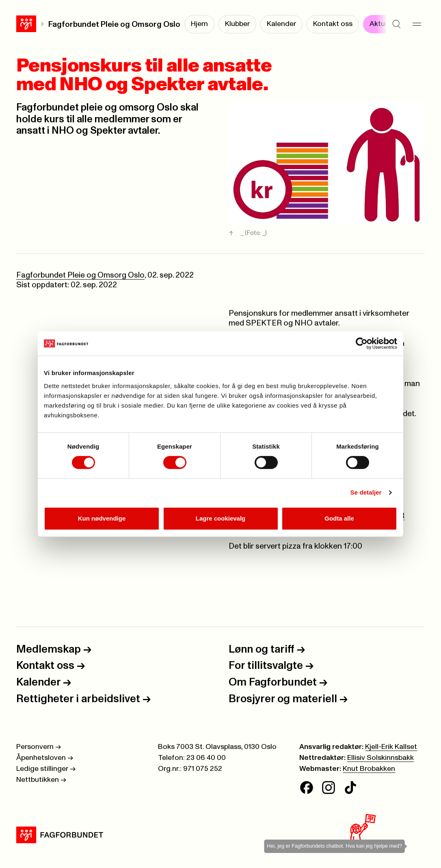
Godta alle (339, 518)
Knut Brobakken (369, 769)
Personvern (39, 747)
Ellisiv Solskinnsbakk (380, 758)
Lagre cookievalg (221, 518)
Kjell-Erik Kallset (391, 747)
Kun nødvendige (102, 518)
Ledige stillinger (46, 769)
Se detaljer (366, 492)
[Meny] (417, 24)
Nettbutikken (41, 780)
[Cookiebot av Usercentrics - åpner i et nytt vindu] (362, 343)
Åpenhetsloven (45, 758)
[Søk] (396, 24)
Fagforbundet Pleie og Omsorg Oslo (114, 24)
